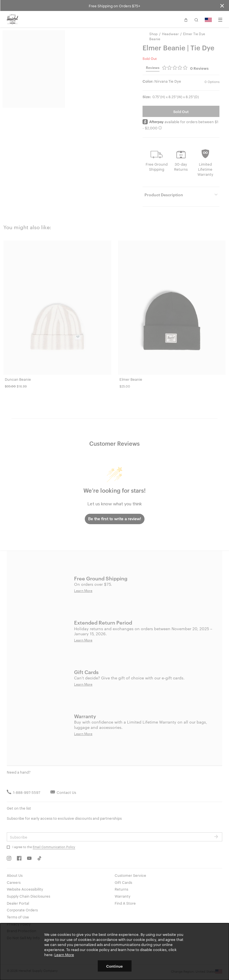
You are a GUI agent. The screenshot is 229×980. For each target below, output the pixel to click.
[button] (186, 19)
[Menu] (220, 20)
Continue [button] (114, 966)
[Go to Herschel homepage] (12, 19)
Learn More (64, 954)
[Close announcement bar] (222, 5)
